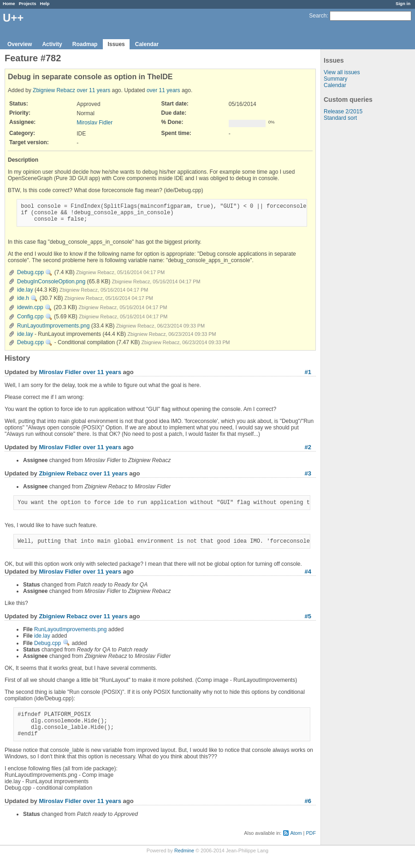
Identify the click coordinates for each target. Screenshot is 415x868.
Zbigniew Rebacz (54, 90)
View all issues (342, 72)
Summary (335, 79)
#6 (308, 813)
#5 (308, 623)
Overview (20, 44)
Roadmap (85, 44)
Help (45, 3)
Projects (28, 3)
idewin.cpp (30, 311)
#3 (308, 478)
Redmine (184, 863)
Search (318, 16)
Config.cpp (30, 321)
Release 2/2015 (343, 111)
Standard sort (340, 118)
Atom (296, 845)
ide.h (23, 302)
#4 (308, 578)
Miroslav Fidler (95, 123)
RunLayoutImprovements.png (53, 330)
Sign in (403, 3)
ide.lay (25, 294)
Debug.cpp (30, 276)
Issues (116, 44)
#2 (308, 451)
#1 (308, 376)
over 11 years (93, 90)
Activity (52, 44)
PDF (311, 845)
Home (9, 3)
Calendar (147, 44)
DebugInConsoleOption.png (51, 286)
